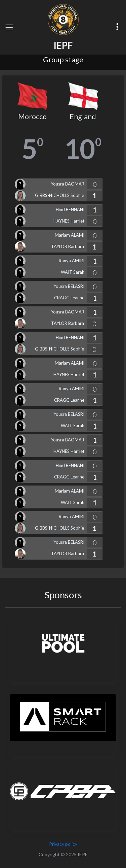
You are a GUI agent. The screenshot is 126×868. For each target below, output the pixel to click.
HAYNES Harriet (69, 221)
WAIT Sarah (73, 272)
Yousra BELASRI (69, 286)
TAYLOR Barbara (68, 246)
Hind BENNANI (70, 209)
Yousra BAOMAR (68, 184)
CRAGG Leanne (69, 298)
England (83, 116)
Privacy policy (63, 844)
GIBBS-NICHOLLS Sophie (59, 195)
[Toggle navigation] (9, 27)
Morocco (32, 116)
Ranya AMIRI (72, 261)
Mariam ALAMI (70, 235)
